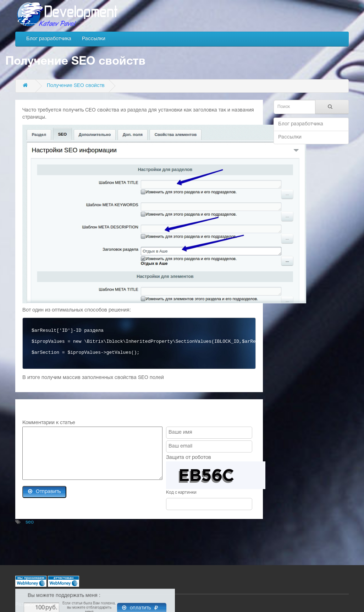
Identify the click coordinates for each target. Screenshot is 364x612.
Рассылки (94, 39)
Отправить (44, 491)
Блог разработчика (49, 39)
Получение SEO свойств (76, 86)
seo (30, 522)
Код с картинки (181, 492)
